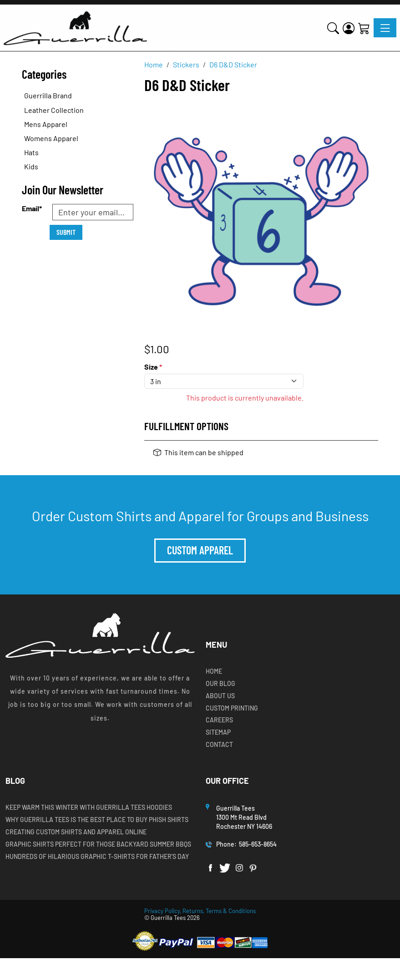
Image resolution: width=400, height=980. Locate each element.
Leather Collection (54, 110)
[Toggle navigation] (385, 28)
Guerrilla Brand (48, 95)
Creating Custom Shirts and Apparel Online (76, 832)
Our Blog (220, 684)
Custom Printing (232, 708)
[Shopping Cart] (364, 28)
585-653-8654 (258, 844)
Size (153, 367)
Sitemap (218, 732)
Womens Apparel (51, 138)
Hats (31, 152)
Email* (32, 208)
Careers (219, 720)
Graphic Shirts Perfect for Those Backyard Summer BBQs (98, 844)
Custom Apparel (200, 550)
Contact (219, 745)
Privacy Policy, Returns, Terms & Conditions (200, 911)
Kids (31, 166)
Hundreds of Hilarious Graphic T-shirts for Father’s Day (97, 857)
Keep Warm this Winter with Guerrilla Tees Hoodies (89, 807)
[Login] (349, 28)
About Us (220, 696)
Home (214, 671)
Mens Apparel (46, 124)
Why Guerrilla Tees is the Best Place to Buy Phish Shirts (97, 820)
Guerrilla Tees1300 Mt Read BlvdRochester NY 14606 (245, 817)
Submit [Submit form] (66, 232)
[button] (333, 28)
